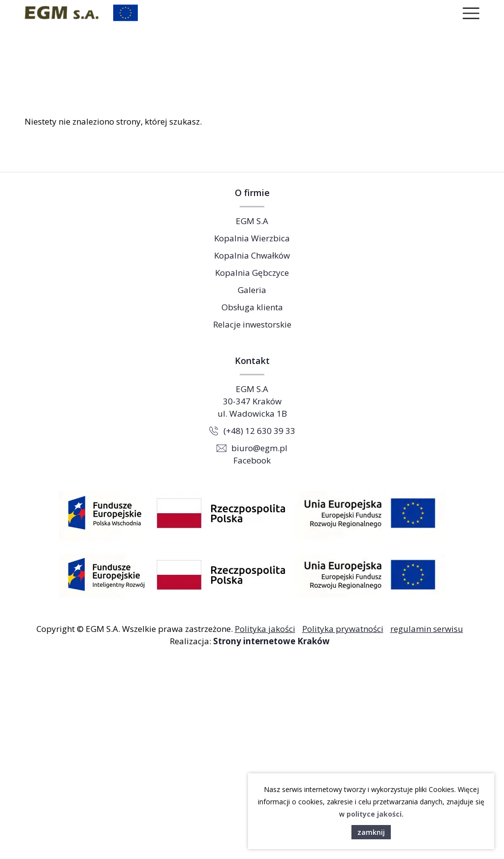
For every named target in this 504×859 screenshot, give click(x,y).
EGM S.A (252, 221)
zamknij (371, 832)
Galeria (252, 290)
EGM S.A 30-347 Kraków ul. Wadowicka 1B (252, 401)
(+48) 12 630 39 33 (259, 431)
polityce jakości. (375, 814)
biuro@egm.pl (259, 448)
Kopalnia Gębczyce (252, 273)
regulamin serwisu (427, 629)
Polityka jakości (265, 629)
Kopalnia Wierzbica (252, 238)
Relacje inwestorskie (252, 324)
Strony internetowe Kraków (271, 641)
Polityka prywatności (343, 629)
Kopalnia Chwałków (252, 255)
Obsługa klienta (252, 307)
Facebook (252, 460)
